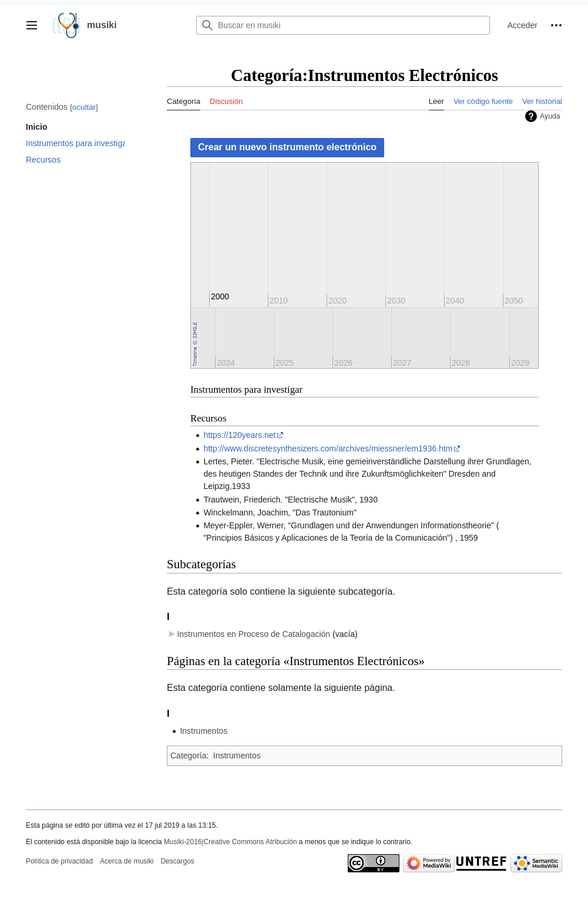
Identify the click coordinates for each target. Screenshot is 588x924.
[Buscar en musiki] (343, 25)
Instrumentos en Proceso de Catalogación (253, 634)
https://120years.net (239, 435)
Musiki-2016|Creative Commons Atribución (231, 842)
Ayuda (550, 116)
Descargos (177, 861)
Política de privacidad (59, 861)
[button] (32, 25)
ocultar (84, 107)
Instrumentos (204, 731)
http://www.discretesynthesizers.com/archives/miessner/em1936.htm (328, 448)
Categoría (188, 756)
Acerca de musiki (127, 861)
